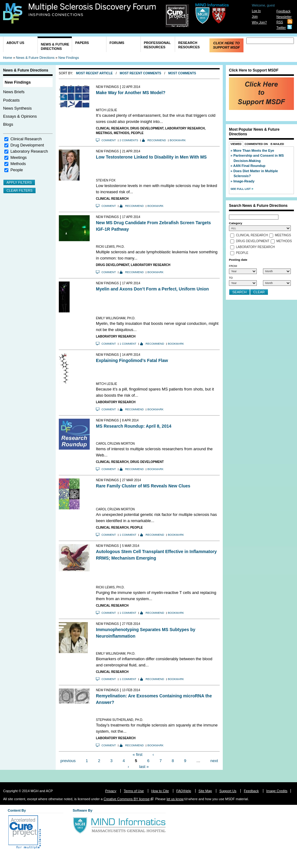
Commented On (256, 144)
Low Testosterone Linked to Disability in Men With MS (151, 157)
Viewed (236, 144)
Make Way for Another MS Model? (131, 93)
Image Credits (277, 791)
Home (8, 58)
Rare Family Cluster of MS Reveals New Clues (143, 486)
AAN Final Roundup (249, 166)
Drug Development (27, 145)
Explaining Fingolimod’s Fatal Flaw (132, 360)
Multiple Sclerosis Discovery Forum (92, 10)
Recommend (157, 140)
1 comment (128, 344)
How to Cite (160, 791)
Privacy (111, 791)
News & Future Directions (55, 46)
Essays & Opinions (20, 116)
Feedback (283, 11)
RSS (280, 22)
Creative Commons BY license (127, 799)
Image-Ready (244, 181)
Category (236, 223)
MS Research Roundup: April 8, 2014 (134, 426)
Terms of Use (134, 791)
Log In (256, 11)
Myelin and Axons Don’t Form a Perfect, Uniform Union (152, 289)
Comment (109, 140)
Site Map (205, 791)
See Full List (241, 189)
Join (255, 17)
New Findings (69, 58)
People (17, 170)
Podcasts (11, 100)
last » (144, 767)
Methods (18, 164)
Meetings (19, 157)
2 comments (129, 140)
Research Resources (189, 45)
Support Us (228, 791)
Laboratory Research (29, 151)
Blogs (8, 124)
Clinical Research (26, 139)
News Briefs (14, 92)
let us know (175, 799)
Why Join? (259, 22)
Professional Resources (157, 45)
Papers (82, 43)
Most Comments (182, 73)
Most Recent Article (95, 73)
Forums (117, 43)
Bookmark (178, 140)
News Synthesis (17, 108)
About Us (15, 43)
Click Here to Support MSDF (226, 45)
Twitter (281, 28)
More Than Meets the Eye (254, 150)
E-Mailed (278, 144)
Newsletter (284, 17)
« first (138, 755)
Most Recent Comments (140, 73)
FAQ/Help (184, 791)
